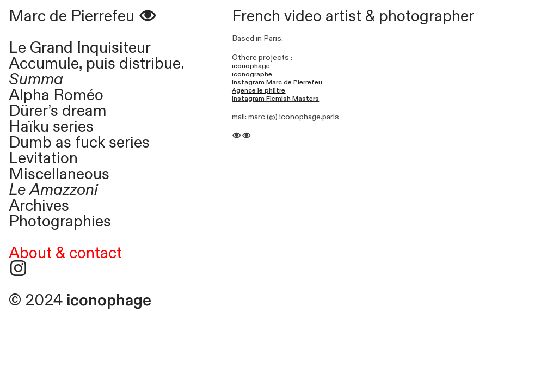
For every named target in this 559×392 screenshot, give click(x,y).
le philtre (271, 90)
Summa (40, 79)
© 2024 (80, 301)
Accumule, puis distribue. (97, 64)
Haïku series (51, 127)
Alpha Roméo (56, 95)
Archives (39, 206)
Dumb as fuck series (79, 143)
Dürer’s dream (58, 111)
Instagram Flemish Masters (275, 99)
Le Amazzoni (53, 190)
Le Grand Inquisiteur (80, 48)
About (30, 253)
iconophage (251, 66)
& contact (89, 253)
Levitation (43, 158)
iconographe (252, 74)
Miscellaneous (59, 174)
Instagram (248, 82)
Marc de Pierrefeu (83, 16)
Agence (245, 90)
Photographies (60, 222)
